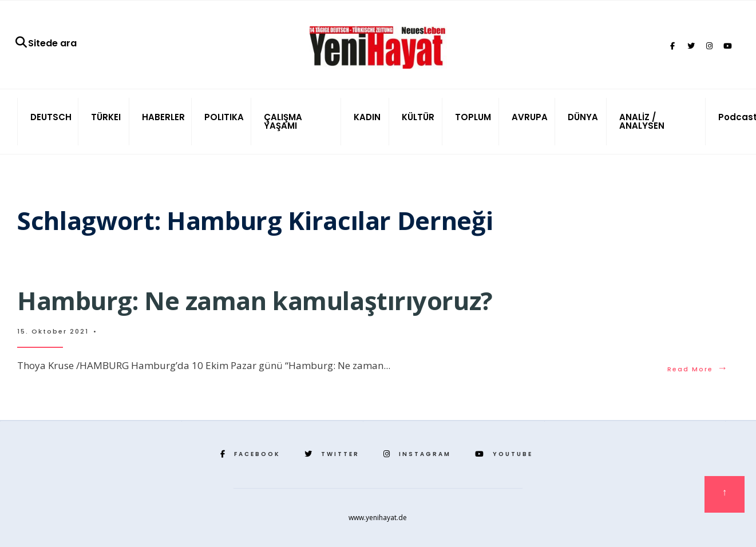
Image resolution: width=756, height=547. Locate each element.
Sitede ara (45, 43)
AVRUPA (530, 117)
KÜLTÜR (418, 117)
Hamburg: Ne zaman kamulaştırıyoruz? (255, 300)
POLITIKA (224, 117)
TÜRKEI (106, 117)
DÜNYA (583, 117)
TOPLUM (473, 117)
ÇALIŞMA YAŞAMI (283, 121)
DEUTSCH (51, 117)
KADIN (367, 117)
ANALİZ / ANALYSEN (642, 121)
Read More (698, 369)
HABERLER (163, 117)
